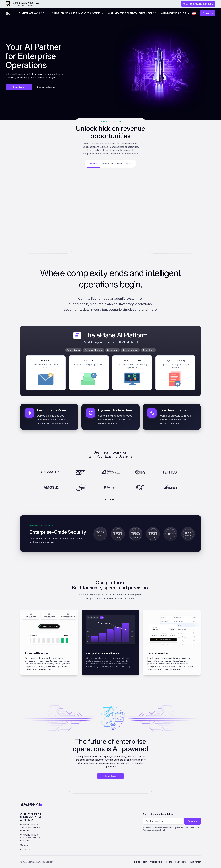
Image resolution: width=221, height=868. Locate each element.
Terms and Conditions (176, 862)
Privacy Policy (141, 862)
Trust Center (195, 862)
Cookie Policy (157, 862)
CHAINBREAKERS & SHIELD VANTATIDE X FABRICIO (132, 13)
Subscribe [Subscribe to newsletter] (193, 821)
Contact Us (25, 849)
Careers (24, 845)
